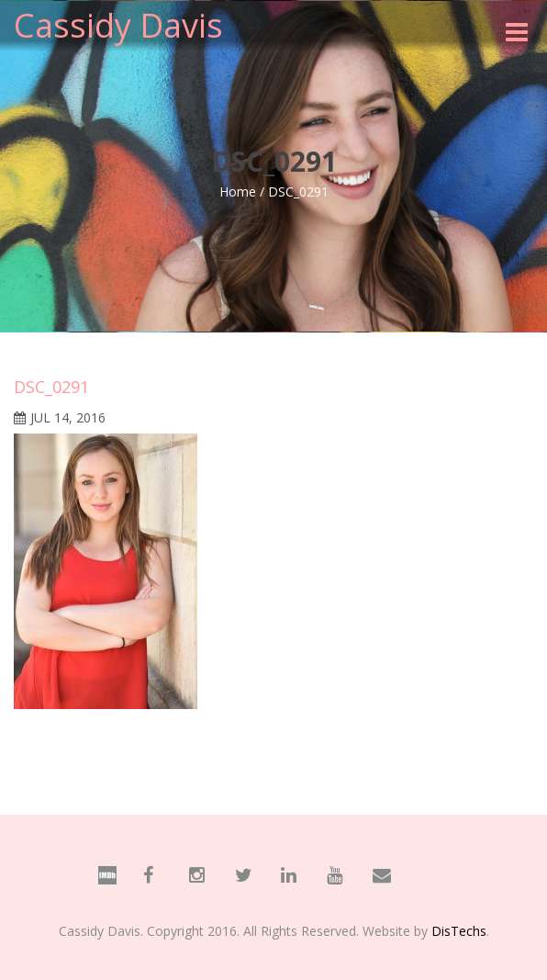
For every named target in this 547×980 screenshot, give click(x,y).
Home (238, 191)
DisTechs (459, 931)
